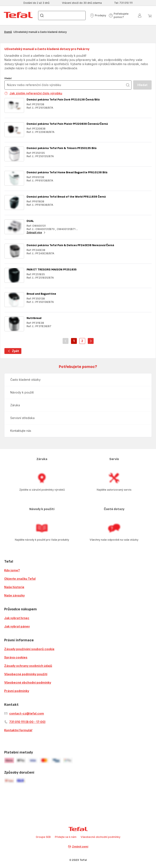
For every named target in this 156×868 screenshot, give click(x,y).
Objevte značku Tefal (20, 579)
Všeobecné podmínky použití (26, 674)
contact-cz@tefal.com (27, 713)
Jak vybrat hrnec (17, 618)
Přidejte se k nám (66, 837)
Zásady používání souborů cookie (29, 649)
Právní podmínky (17, 691)
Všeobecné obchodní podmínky (28, 682)
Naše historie (14, 587)
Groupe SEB (43, 837)
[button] (98, 15)
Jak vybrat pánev (17, 626)
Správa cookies (16, 657)
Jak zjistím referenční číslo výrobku (33, 93)
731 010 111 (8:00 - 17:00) (27, 722)
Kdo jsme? (12, 570)
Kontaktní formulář (18, 730)
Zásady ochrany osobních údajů (28, 666)
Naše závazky (14, 595)
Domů (8, 32)
